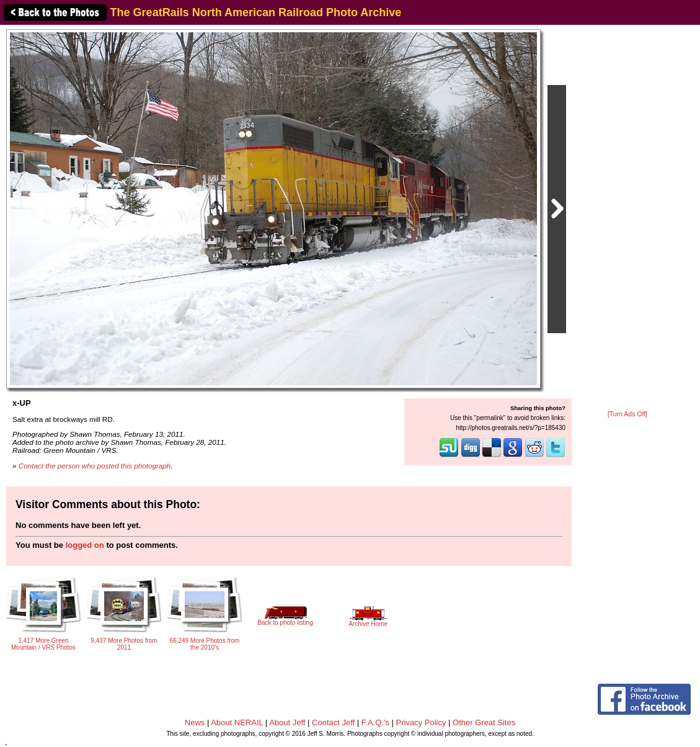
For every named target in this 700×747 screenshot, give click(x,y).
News (195, 722)
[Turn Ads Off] (627, 414)
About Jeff (287, 722)
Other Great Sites (484, 722)
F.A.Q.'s (375, 722)
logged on (85, 545)
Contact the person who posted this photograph (95, 466)
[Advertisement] (627, 218)
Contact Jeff (333, 722)
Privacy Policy (421, 722)
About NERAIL (237, 722)
